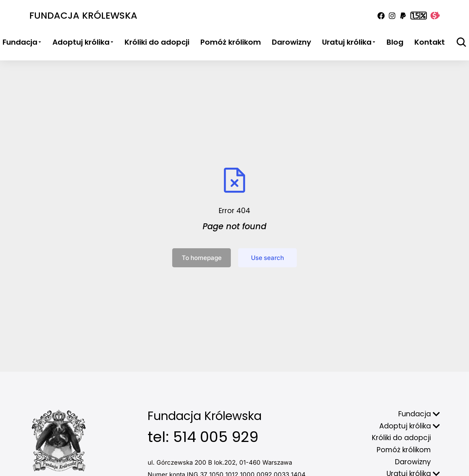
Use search (267, 258)
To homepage (202, 258)
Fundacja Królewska (83, 16)
